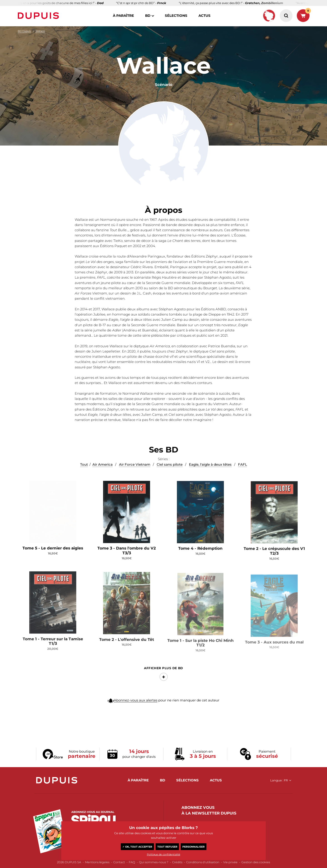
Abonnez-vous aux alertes (136, 706)
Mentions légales (97, 862)
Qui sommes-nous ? (154, 862)
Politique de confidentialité (164, 854)
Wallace (40, 31)
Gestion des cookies (256, 862)
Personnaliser (193, 847)
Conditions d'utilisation (203, 862)
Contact (119, 862)
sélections (176, 16)
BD (148, 16)
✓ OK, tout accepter (137, 847)
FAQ (132, 862)
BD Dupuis (24, 31)
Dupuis (39, 16)
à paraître (123, 16)
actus (204, 16)
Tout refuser (167, 847)
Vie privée (230, 862)
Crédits (177, 862)
